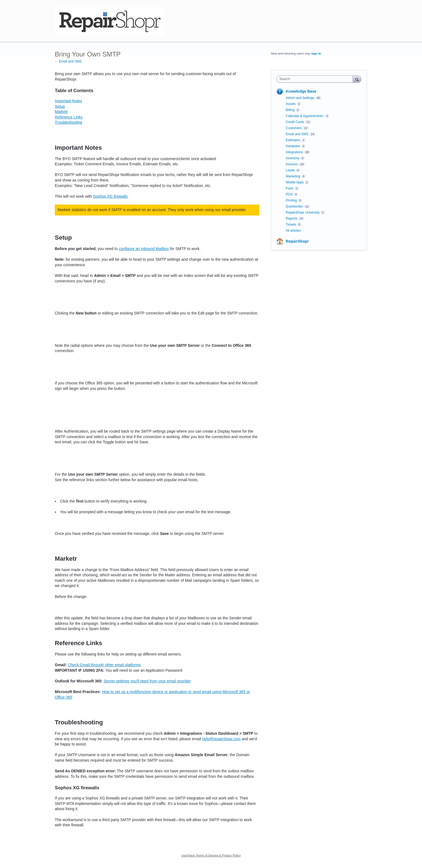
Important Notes (69, 101)
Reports (292, 219)
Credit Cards (295, 122)
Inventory (293, 158)
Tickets (291, 225)
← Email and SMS (68, 61)
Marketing (293, 176)
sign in (316, 53)
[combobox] (316, 79)
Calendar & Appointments (305, 116)
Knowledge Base (301, 91)
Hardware (293, 146)
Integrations (294, 152)
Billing (290, 110)
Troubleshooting (69, 122)
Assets (291, 104)
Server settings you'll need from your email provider (147, 681)
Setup (60, 106)
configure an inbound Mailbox (144, 249)
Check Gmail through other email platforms (104, 665)
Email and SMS (297, 134)
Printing (291, 200)
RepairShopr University (303, 212)
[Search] (357, 79)
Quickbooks (294, 206)
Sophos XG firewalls (110, 196)
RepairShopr (297, 241)
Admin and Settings (300, 98)
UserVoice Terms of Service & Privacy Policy (211, 855)
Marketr (61, 112)
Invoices (292, 164)
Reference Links (69, 117)
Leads (290, 170)
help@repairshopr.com (221, 739)
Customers (294, 128)
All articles (293, 231)
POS (289, 194)
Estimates (293, 140)
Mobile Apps (295, 182)
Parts (290, 188)
